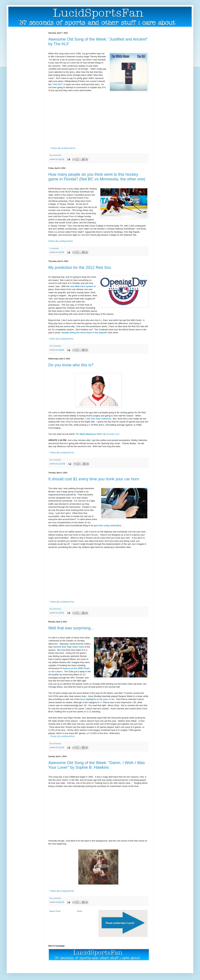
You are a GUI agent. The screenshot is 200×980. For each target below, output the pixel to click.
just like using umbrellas (107, 525)
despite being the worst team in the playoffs (84, 333)
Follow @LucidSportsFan (63, 148)
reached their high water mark (68, 647)
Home (79, 911)
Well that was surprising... (71, 628)
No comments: (55, 155)
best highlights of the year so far (97, 699)
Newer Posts (55, 911)
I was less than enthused (98, 419)
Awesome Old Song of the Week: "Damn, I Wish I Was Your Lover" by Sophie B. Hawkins (97, 765)
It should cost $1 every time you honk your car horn (94, 479)
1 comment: (54, 248)
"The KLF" (58, 84)
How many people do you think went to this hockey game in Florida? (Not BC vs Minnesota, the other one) (97, 177)
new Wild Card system (82, 286)
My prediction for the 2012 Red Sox (80, 267)
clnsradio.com (112, 434)
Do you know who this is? (71, 365)
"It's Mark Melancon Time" (89, 434)
